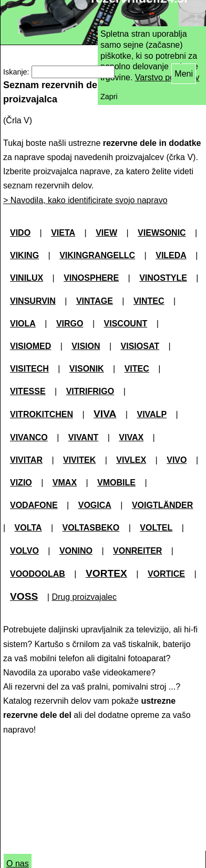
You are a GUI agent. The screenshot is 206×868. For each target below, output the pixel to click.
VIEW (106, 233)
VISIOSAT (140, 346)
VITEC (137, 369)
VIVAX (131, 437)
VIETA (63, 233)
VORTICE (166, 574)
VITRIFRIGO (90, 391)
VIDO (20, 233)
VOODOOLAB (38, 574)
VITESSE (28, 391)
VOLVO (24, 551)
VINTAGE (95, 301)
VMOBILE (116, 483)
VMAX (65, 483)
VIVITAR (26, 460)
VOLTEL (156, 528)
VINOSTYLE (163, 278)
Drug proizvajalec (84, 597)
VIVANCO (29, 437)
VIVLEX (131, 460)
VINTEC (149, 301)
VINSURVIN (33, 301)
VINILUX (27, 278)
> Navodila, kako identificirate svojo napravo (85, 200)
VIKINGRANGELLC (97, 255)
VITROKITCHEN (42, 414)
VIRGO (70, 324)
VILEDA (171, 255)
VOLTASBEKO (91, 528)
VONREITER (137, 551)
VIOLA (23, 324)
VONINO (76, 551)
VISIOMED (30, 346)
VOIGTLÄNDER (162, 505)
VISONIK (87, 369)
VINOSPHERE (91, 278)
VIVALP (152, 414)
